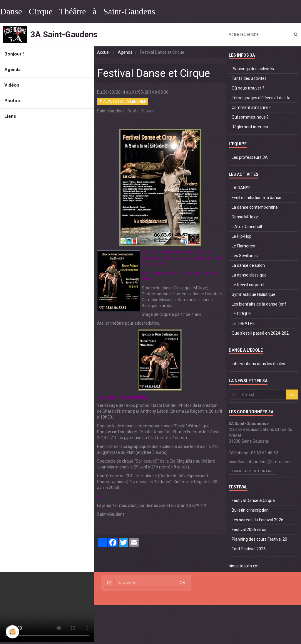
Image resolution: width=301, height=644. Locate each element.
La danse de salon (248, 265)
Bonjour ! (14, 54)
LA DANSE (241, 188)
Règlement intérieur (250, 127)
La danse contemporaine (255, 207)
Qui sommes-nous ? (250, 117)
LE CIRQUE (241, 314)
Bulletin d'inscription (250, 510)
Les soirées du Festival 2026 (257, 520)
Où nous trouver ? (248, 88)
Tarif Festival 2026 (249, 549)
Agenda (12, 70)
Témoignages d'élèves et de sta (261, 98)
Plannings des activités (253, 69)
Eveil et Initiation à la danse (256, 198)
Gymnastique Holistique (254, 294)
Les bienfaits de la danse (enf (259, 304)
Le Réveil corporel (248, 285)
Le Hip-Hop (242, 236)
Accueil (104, 52)
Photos (12, 101)
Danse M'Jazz (245, 217)
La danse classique (249, 275)
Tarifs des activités (249, 78)
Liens (10, 116)
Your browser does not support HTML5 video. (47, 607)
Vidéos (12, 85)
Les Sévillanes (245, 256)
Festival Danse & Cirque (253, 500)
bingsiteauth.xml (244, 566)
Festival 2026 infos (249, 530)
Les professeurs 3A (250, 157)
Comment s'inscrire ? (251, 107)
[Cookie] (12, 632)
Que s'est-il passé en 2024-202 (260, 333)
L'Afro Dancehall (247, 227)
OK (292, 395)
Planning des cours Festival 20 (259, 539)
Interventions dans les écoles (258, 364)
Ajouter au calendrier (123, 102)
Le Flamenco (243, 246)
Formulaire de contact (252, 471)
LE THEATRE (243, 323)
